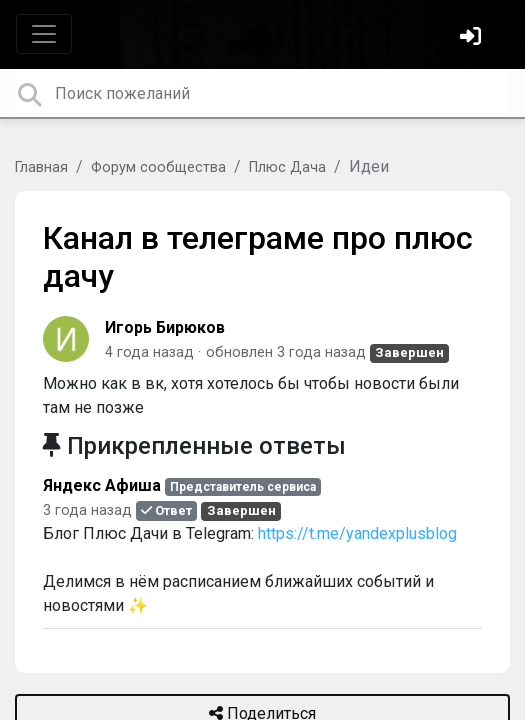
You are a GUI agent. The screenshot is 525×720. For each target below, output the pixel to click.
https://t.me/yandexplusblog (357, 533)
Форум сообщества (158, 167)
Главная (41, 167)
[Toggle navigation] (44, 34)
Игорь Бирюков (165, 327)
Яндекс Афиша (102, 485)
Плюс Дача (287, 167)
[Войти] (473, 38)
